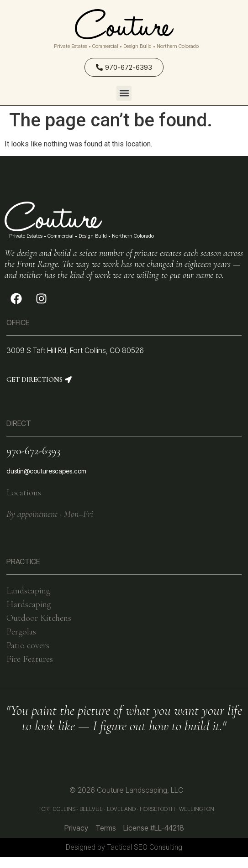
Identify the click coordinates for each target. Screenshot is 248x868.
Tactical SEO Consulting (145, 847)
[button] (124, 93)
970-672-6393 (33, 451)
